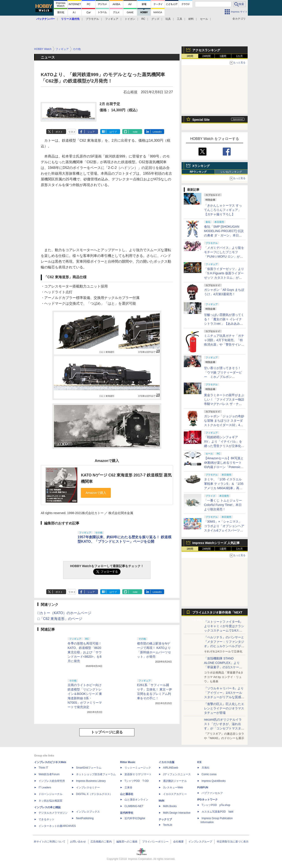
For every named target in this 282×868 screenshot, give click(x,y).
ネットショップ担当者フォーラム (96, 774)
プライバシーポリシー (155, 842)
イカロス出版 (167, 762)
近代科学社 (127, 813)
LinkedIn (157, 132)
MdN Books (170, 806)
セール (204, 19)
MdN (161, 801)
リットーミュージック (138, 768)
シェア (91, 132)
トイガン (130, 19)
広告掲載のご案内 (101, 842)
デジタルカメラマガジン (53, 813)
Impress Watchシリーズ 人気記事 (216, 543)
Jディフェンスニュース (177, 774)
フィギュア (112, 19)
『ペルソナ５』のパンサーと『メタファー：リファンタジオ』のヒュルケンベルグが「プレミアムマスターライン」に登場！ (224, 646)
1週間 (223, 56)
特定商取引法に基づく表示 (233, 842)
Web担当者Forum (49, 774)
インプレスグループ (200, 842)
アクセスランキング (206, 50)
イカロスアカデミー (175, 794)
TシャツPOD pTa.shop (216, 805)
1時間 (190, 56)
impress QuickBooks (214, 781)
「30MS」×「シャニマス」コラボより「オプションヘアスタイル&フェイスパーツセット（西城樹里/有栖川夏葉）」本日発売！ (224, 530)
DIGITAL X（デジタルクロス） (94, 794)
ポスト (59, 132)
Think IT (43, 768)
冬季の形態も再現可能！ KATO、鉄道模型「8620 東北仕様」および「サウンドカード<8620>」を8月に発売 (85, 652)
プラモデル (92, 19)
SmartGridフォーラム (89, 768)
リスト (72, 132)
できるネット (46, 819)
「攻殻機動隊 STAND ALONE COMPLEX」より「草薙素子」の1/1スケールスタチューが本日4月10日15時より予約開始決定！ (224, 667)
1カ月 (240, 56)
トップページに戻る (107, 732)
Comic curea (209, 774)
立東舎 (128, 787)
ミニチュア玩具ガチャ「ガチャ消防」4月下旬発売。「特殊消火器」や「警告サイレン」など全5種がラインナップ (224, 344)
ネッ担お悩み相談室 (50, 801)
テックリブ (165, 819)
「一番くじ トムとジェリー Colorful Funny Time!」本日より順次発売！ (223, 505)
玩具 (168, 19)
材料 (191, 19)
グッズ (155, 19)
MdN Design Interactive (177, 813)
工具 (180, 19)
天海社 (206, 768)
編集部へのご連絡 (127, 842)
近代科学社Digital (135, 818)
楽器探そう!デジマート (138, 774)
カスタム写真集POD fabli (217, 812)
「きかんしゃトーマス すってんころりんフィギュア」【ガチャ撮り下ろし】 (223, 210)
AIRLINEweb (171, 768)
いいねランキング (231, 172)
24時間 (206, 56)
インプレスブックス (88, 812)
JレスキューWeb (173, 787)
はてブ (113, 132)
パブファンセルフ (212, 793)
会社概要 (178, 842)
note (135, 132)
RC (143, 19)
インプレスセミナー (88, 787)
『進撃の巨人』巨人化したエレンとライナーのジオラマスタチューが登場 (224, 708)
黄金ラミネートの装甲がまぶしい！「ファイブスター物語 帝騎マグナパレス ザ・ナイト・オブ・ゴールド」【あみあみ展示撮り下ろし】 (224, 404)
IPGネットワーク (207, 800)
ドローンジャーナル (50, 794)
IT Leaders (45, 787)
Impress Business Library (91, 781)
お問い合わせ (78, 842)
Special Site (201, 120)
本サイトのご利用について (50, 842)
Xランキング (201, 166)
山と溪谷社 (127, 794)
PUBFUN (203, 787)
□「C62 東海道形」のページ (60, 619)
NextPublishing (85, 818)
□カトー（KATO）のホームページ (64, 613)
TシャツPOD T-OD (137, 781)
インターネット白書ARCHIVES (57, 826)
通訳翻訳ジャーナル (175, 781)
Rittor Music (128, 762)
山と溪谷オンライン (136, 800)
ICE (199, 762)
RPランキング (198, 172)
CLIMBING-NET (134, 806)
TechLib (168, 825)
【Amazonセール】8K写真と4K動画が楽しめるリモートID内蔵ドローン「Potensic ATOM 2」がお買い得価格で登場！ (224, 467)
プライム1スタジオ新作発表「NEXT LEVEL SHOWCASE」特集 (217, 613)
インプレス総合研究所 (52, 781)
